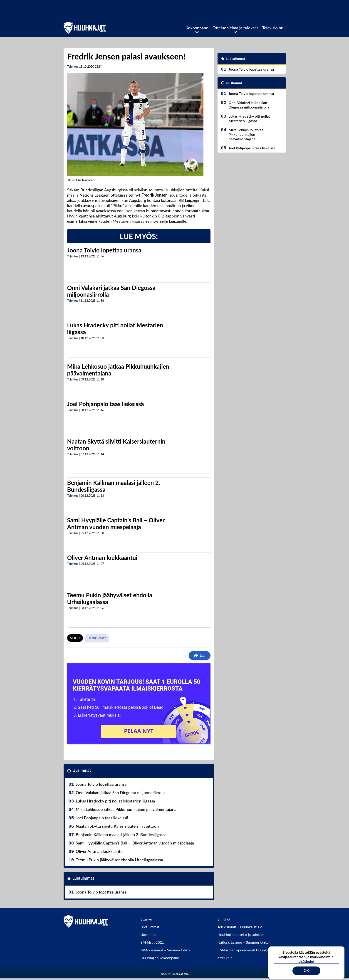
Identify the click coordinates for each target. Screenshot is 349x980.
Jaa (200, 655)
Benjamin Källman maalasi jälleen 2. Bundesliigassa (114, 486)
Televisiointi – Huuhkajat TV (240, 927)
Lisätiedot (306, 958)
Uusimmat (82, 770)
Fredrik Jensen (97, 638)
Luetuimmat (83, 878)
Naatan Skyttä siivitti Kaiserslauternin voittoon (116, 445)
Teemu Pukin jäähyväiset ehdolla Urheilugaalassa (110, 598)
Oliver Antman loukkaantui (102, 558)
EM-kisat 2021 (152, 942)
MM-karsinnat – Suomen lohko (165, 950)
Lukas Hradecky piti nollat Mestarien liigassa (115, 328)
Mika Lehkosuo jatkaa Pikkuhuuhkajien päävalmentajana (118, 370)
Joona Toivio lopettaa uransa (104, 250)
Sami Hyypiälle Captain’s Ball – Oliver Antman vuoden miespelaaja (116, 523)
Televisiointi (273, 28)
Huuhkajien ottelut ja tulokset (241, 934)
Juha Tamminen (85, 180)
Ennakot (224, 919)
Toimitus (73, 67)
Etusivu (146, 919)
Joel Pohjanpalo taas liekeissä (106, 404)
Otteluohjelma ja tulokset (235, 28)
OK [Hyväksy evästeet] (306, 967)
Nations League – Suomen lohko (243, 942)
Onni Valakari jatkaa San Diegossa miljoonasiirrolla (111, 291)
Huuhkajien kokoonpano (160, 958)
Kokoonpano (197, 28)
